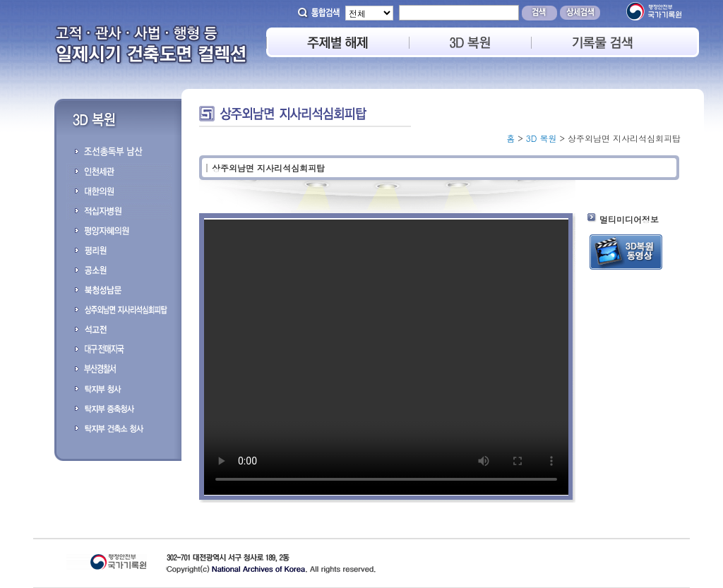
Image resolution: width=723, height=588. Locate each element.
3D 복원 (542, 138)
